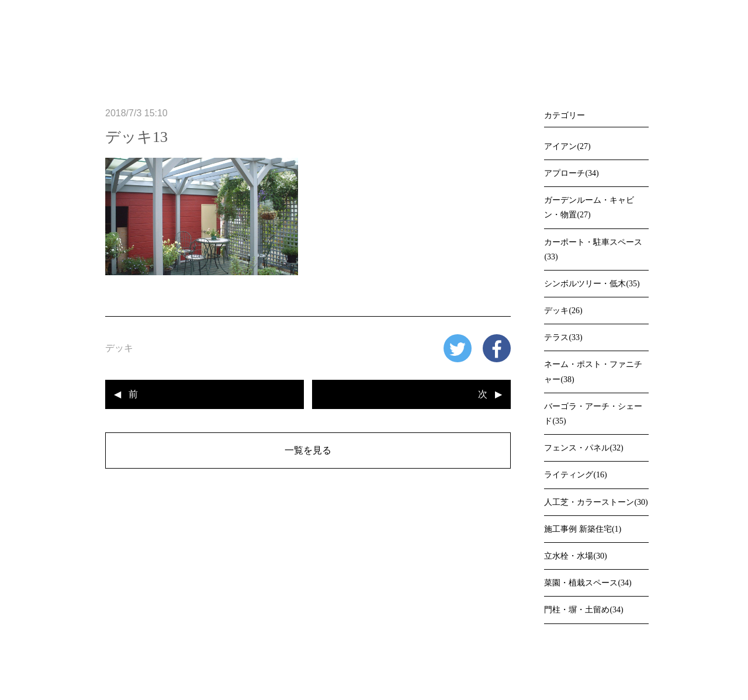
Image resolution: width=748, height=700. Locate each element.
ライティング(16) (575, 475)
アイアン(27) (567, 146)
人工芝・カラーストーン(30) (596, 502)
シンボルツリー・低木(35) (592, 284)
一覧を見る (308, 450)
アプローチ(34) (571, 173)
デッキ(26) (563, 311)
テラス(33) (563, 337)
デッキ (119, 348)
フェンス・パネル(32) (583, 448)
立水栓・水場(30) (575, 556)
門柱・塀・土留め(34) (583, 610)
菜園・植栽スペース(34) (588, 583)
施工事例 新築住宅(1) (583, 529)
